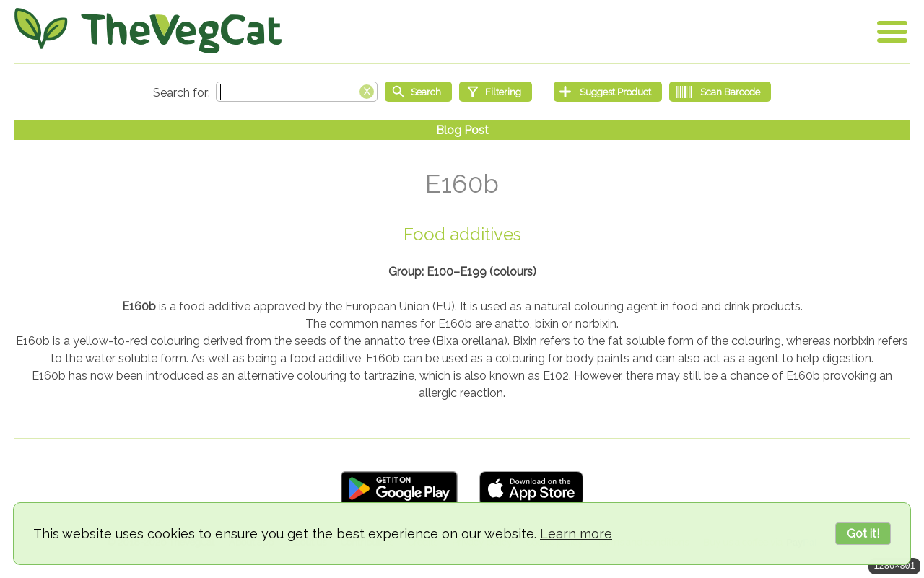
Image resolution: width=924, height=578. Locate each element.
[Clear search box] (367, 90)
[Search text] (297, 92)
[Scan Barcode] (720, 92)
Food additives (462, 234)
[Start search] (418, 92)
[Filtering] (496, 92)
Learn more (576, 534)
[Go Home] (148, 31)
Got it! (863, 534)
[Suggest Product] (608, 92)
